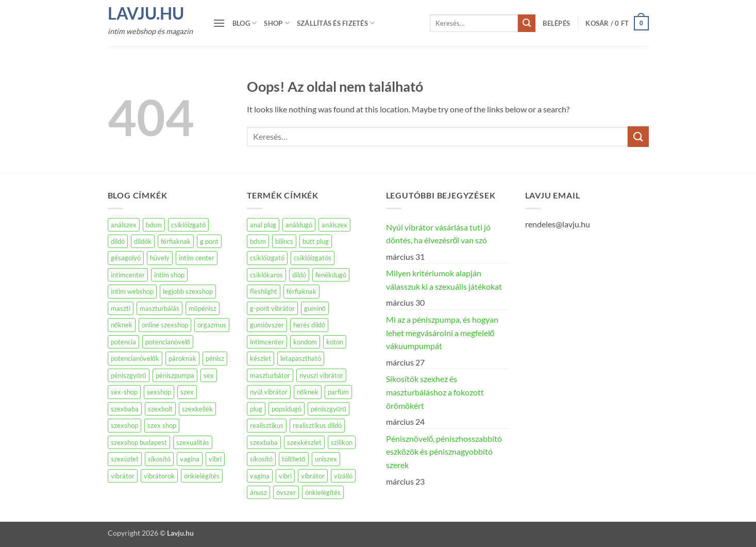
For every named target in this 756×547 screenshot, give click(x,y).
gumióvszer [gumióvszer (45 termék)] (267, 325)
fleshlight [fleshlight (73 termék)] (264, 291)
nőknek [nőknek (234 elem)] (122, 325)
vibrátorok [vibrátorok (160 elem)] (159, 476)
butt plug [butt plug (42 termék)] (316, 241)
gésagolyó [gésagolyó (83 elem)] (126, 258)
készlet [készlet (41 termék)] (261, 358)
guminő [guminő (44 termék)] (315, 308)
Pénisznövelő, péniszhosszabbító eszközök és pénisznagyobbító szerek (444, 452)
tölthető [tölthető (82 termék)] (294, 459)
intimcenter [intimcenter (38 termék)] (267, 342)
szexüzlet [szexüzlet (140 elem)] (125, 459)
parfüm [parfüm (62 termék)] (338, 392)
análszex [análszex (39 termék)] (334, 225)
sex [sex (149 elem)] (209, 375)
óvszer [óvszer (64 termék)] (286, 492)
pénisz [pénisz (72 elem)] (215, 358)
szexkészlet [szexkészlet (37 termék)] (304, 442)
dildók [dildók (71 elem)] (143, 241)
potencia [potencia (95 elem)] (123, 342)
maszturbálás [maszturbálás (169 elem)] (159, 308)
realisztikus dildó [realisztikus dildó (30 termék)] (317, 425)
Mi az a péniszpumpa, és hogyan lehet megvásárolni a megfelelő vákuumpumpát (442, 333)
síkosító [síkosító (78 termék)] (261, 459)
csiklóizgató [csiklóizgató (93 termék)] (267, 258)
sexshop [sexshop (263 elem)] (159, 392)
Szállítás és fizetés (336, 23)
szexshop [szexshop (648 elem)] (124, 425)
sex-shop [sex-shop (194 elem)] (124, 392)
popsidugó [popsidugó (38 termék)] (287, 409)
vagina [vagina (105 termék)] (260, 476)
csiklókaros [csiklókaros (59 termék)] (266, 275)
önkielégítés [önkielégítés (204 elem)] (202, 476)
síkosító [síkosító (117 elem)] (159, 459)
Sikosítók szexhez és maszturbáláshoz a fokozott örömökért (435, 392)
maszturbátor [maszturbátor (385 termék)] (270, 375)
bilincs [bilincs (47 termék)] (284, 241)
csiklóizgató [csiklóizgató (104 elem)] (188, 225)
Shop (276, 23)
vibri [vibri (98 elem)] (215, 459)
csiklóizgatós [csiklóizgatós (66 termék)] (313, 258)
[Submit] (527, 23)
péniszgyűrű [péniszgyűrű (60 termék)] (329, 409)
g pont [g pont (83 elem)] (209, 241)
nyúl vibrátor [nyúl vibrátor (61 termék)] (269, 392)
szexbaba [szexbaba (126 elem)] (125, 409)
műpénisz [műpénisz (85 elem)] (203, 308)
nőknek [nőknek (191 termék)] (308, 392)
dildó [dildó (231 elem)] (118, 241)
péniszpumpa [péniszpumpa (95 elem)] (175, 375)
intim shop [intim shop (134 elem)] (169, 275)
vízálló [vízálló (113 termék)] (343, 476)
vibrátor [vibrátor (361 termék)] (313, 476)
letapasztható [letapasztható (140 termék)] (301, 358)
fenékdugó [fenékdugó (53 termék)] (331, 275)
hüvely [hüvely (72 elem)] (160, 258)
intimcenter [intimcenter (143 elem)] (128, 275)
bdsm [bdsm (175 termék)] (258, 241)
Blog (245, 23)
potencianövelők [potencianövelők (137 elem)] (135, 358)
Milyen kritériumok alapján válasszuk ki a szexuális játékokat (444, 280)
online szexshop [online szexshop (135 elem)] (165, 325)
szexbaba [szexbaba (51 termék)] (264, 442)
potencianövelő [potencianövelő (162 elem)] (168, 342)
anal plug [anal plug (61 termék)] (263, 225)
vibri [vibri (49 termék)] (285, 476)
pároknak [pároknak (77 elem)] (182, 358)
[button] (219, 23)
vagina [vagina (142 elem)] (190, 459)
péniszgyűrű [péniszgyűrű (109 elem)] (129, 375)
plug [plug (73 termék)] (256, 409)
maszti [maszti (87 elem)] (121, 308)
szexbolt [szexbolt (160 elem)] (160, 409)
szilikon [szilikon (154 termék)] (342, 442)
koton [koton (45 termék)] (335, 342)
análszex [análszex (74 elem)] (124, 225)
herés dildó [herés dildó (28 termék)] (309, 325)
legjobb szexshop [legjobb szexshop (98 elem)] (188, 291)
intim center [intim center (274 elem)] (197, 258)
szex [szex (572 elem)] (187, 392)
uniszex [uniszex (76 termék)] (326, 459)
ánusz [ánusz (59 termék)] (258, 492)
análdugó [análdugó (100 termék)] (299, 225)
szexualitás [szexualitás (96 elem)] (193, 442)
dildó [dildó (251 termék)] (299, 275)
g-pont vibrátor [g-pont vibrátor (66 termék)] (272, 308)
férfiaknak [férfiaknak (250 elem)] (176, 241)
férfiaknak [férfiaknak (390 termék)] (301, 291)
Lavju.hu (146, 13)
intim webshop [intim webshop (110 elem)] (132, 291)
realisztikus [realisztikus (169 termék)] (267, 425)
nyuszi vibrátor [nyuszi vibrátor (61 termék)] (321, 375)
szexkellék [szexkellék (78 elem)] (197, 409)
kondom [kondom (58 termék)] (305, 342)
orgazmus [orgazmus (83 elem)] (212, 325)
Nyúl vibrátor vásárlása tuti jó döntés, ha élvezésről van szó (438, 234)
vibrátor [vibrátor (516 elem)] (123, 476)
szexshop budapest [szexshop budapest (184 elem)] (139, 442)
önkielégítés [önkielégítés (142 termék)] (323, 492)
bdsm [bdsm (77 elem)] (154, 225)
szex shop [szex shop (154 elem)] (162, 425)
